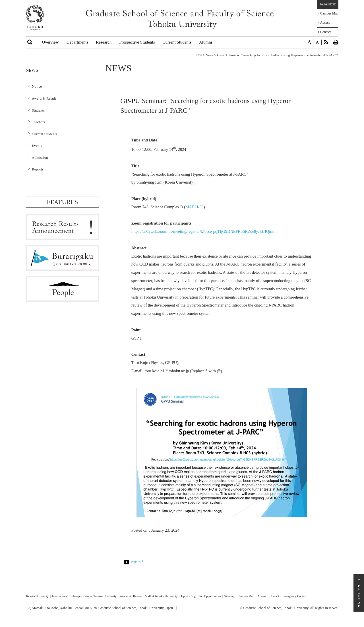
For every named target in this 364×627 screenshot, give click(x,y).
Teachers (39, 122)
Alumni (206, 42)
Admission (40, 158)
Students (38, 110)
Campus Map (328, 13)
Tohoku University (37, 596)
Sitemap (229, 596)
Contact (324, 32)
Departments (77, 42)
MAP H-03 (195, 207)
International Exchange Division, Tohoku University (84, 596)
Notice (37, 87)
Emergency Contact (294, 596)
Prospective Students (137, 42)
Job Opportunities (210, 596)
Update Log (188, 596)
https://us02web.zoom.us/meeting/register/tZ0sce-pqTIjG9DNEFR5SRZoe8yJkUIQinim (204, 231)
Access (324, 22)
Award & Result (44, 98)
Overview (50, 42)
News (209, 55)
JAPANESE (328, 4)
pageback (137, 561)
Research (104, 42)
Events (37, 146)
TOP (199, 55)
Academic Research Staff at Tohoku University (149, 596)
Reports (38, 169)
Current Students (177, 42)
